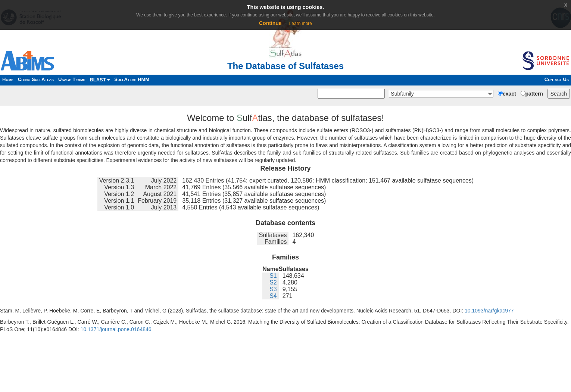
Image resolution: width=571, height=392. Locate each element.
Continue (270, 23)
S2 (273, 282)
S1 (273, 276)
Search (559, 94)
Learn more (301, 24)
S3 (273, 289)
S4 (273, 296)
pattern (534, 94)
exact (509, 94)
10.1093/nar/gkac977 (489, 311)
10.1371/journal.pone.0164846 (116, 329)
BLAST (100, 80)
